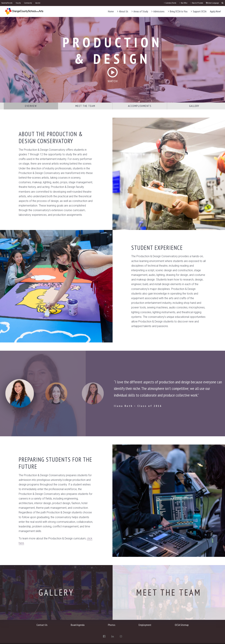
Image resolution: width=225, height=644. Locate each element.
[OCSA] (24, 11)
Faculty (18, 3)
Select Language (212, 3)
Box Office (183, 3)
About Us (123, 11)
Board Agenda (78, 625)
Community (28, 3)
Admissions (158, 11)
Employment (145, 625)
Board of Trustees (197, 3)
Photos (112, 625)
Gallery (194, 106)
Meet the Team (85, 106)
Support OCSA (199, 11)
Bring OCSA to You (178, 11)
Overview (31, 106)
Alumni (38, 3)
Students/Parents (7, 3)
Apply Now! (215, 11)
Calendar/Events (170, 3)
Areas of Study (140, 11)
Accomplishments (140, 106)
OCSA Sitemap (182, 625)
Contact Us (42, 625)
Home (111, 11)
